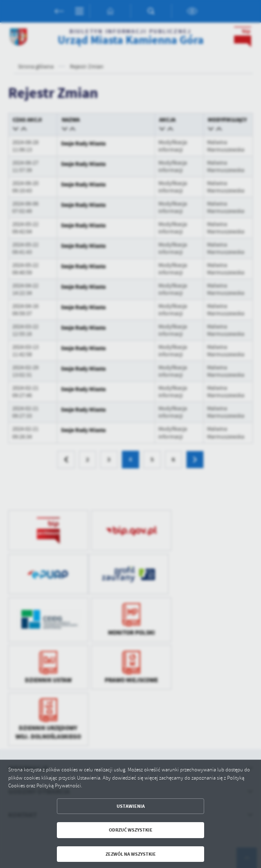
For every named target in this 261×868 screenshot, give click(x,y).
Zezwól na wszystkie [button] (131, 854)
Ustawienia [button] (131, 806)
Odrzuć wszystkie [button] (131, 830)
